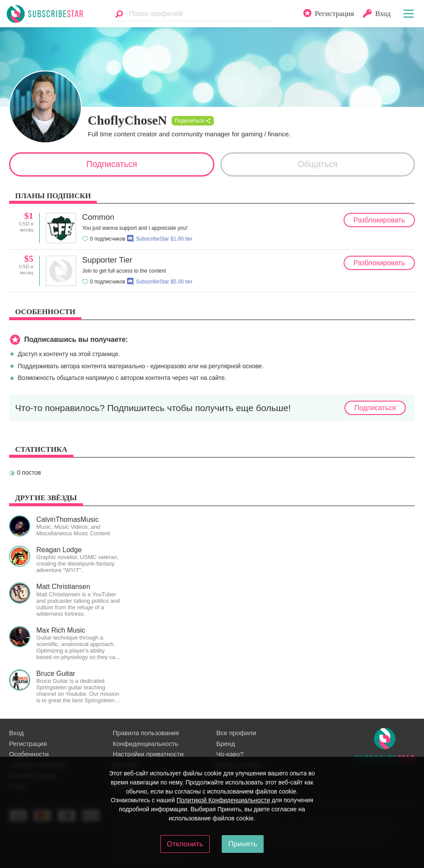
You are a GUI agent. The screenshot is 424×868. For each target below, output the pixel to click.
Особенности (29, 754)
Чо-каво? (230, 754)
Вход (16, 733)
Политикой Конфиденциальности (223, 800)
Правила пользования (146, 733)
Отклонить (185, 844)
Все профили (236, 733)
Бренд (225, 744)
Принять (243, 844)
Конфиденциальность (146, 744)
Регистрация (28, 744)
